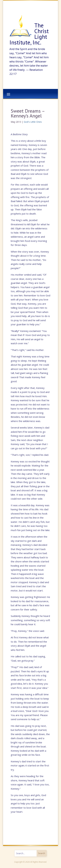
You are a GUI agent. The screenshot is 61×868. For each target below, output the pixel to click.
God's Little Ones (33, 122)
